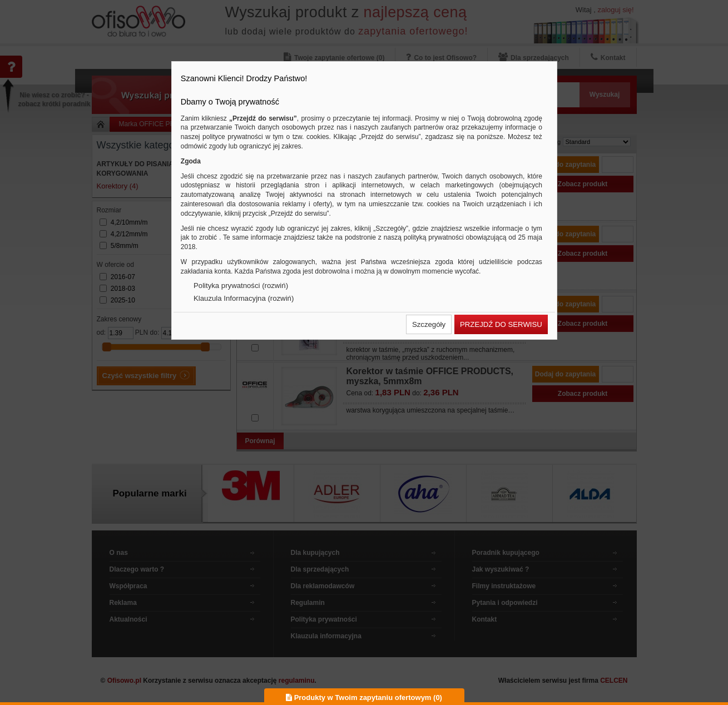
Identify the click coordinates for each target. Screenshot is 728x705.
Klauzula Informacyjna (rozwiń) (244, 298)
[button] (429, 324)
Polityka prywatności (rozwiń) (241, 286)
